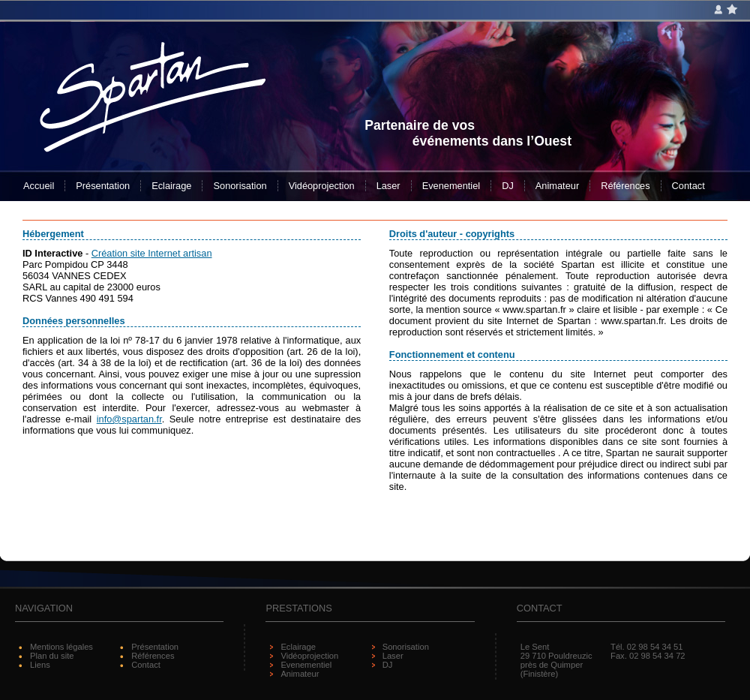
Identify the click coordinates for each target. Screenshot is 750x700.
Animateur (557, 186)
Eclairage (171, 186)
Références (625, 186)
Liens (40, 665)
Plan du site (52, 656)
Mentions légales (61, 647)
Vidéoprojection (322, 186)
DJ (508, 186)
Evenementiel (451, 186)
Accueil (39, 186)
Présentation (103, 186)
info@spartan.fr (129, 419)
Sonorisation (240, 186)
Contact (688, 186)
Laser (388, 186)
